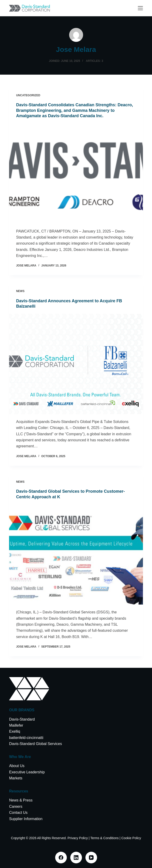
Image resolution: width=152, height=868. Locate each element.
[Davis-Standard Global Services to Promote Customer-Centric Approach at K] (76, 554)
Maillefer (16, 725)
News (20, 291)
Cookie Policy (131, 838)
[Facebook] (61, 858)
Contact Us (18, 813)
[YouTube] (91, 858)
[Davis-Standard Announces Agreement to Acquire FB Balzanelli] (76, 364)
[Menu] (140, 8)
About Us (17, 766)
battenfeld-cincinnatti (26, 738)
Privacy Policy (78, 838)
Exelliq (15, 731)
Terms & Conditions (104, 838)
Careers (16, 806)
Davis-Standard (22, 719)
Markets (16, 778)
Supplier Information (26, 819)
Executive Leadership (27, 772)
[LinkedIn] (76, 858)
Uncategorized (28, 95)
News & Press (21, 800)
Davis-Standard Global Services (35, 744)
